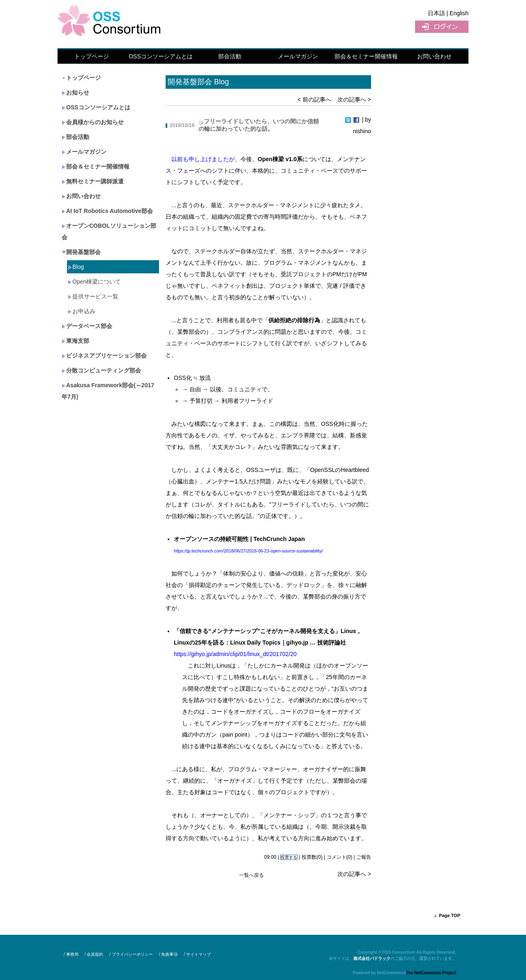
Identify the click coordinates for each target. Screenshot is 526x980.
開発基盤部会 (81, 252)
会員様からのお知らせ (93, 122)
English (459, 13)
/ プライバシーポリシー (131, 954)
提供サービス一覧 (93, 296)
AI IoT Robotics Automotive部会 (107, 211)
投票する (289, 857)
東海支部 (75, 341)
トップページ (92, 56)
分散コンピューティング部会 (101, 370)
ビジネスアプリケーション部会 (104, 356)
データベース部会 (87, 326)
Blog (76, 267)
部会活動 (230, 56)
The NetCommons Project (431, 973)
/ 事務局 (71, 954)
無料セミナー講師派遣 (93, 181)
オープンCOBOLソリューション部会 (109, 231)
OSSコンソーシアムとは (161, 56)
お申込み (82, 311)
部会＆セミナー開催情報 (366, 56)
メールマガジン (298, 56)
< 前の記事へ (314, 99)
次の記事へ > (354, 99)
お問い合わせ (434, 56)
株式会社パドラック (372, 958)
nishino (362, 131)
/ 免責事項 (168, 954)
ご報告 (364, 857)
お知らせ (75, 92)
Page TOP (450, 915)
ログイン (442, 27)
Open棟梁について (94, 282)
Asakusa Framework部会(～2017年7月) (108, 391)
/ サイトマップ (197, 954)
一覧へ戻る (251, 875)
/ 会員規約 (94, 954)
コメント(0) (340, 857)
